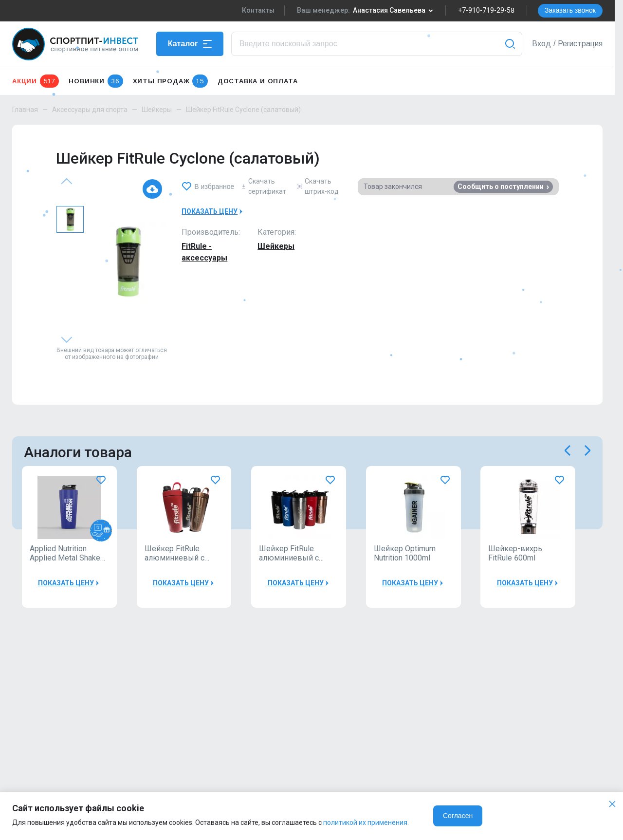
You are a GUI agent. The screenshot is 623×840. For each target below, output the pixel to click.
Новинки (96, 81)
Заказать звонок (570, 10)
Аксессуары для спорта (90, 110)
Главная (25, 110)
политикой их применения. (366, 822)
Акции (36, 81)
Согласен (458, 816)
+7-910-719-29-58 (486, 10)
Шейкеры (157, 110)
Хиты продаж (170, 81)
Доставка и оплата (258, 81)
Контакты (258, 10)
